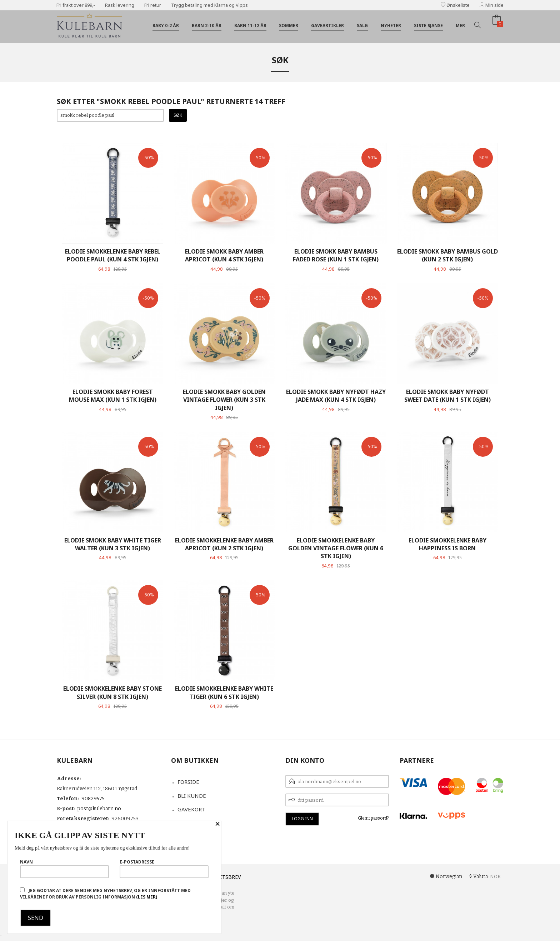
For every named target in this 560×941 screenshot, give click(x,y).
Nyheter (391, 26)
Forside (188, 782)
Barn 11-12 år (250, 26)
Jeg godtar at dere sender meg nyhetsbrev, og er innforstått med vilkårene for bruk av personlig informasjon (105, 894)
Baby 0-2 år (166, 26)
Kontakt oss (196, 823)
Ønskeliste (455, 5)
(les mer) (147, 897)
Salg (362, 26)
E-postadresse (164, 869)
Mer (460, 26)
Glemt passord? (373, 818)
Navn (64, 869)
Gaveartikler (327, 26)
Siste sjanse (428, 26)
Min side (492, 5)
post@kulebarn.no (99, 809)
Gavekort (191, 809)
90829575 (93, 799)
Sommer (289, 26)
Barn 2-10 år (207, 26)
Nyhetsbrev (225, 877)
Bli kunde (192, 796)
